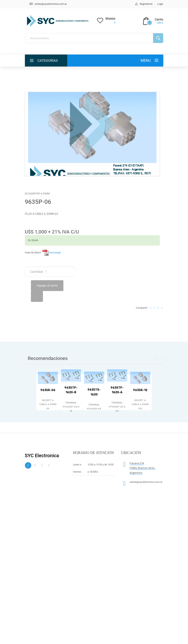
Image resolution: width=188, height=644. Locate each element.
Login (160, 4)
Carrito (159, 19)
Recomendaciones (48, 358)
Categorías (48, 60)
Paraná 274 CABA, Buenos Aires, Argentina (142, 468)
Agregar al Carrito (47, 286)
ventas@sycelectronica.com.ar (51, 4)
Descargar (52, 252)
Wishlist (110, 19)
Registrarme (146, 4)
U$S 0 (160, 23)
